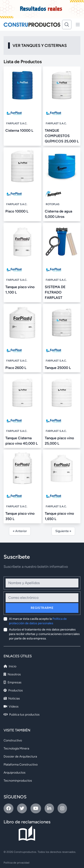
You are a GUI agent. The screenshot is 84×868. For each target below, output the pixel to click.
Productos (13, 690)
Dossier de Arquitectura (20, 757)
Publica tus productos (22, 715)
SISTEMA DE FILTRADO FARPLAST (55, 292)
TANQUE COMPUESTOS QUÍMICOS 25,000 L (62, 136)
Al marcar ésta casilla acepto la (38, 621)
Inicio (10, 666)
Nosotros (12, 674)
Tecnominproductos (18, 781)
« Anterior (20, 531)
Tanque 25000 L (58, 368)
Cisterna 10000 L (19, 130)
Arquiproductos (15, 773)
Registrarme (42, 608)
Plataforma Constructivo (21, 765)
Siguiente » (63, 531)
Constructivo (13, 740)
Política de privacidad (16, 863)
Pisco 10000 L (17, 211)
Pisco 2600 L (16, 368)
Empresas (13, 682)
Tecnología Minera (16, 748)
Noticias (12, 698)
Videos (11, 707)
